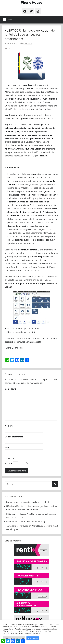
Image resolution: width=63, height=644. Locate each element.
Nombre (9, 426)
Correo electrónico (14, 437)
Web (7, 448)
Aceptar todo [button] (33, 638)
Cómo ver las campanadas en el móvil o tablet (27, 502)
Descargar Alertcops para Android (23, 329)
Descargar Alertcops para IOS (21, 332)
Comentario (11, 389)
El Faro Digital (18, 348)
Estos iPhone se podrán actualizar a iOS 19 (26, 522)
